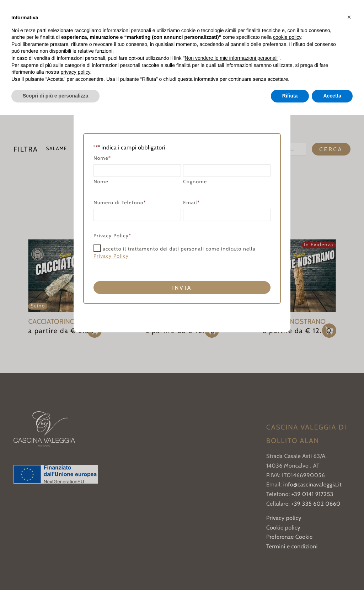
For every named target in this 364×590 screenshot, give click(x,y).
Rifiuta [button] (290, 96)
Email (191, 203)
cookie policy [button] (287, 37)
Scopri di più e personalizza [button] (55, 96)
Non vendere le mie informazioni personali (231, 58)
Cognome (195, 182)
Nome (101, 182)
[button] (349, 17)
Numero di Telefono (120, 203)
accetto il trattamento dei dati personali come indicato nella (175, 252)
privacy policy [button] (76, 72)
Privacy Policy (111, 256)
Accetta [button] (332, 96)
